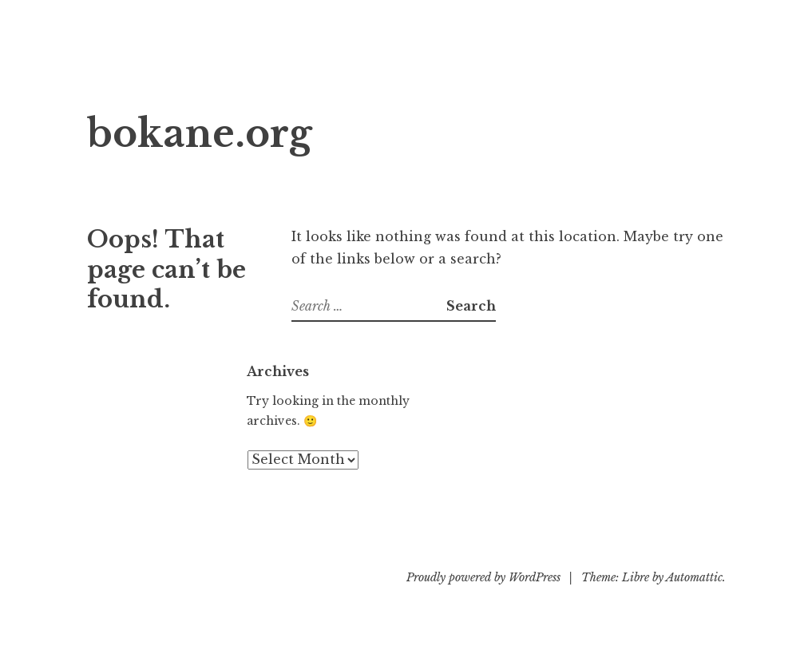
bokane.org (200, 134)
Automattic (694, 577)
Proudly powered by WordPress (483, 577)
